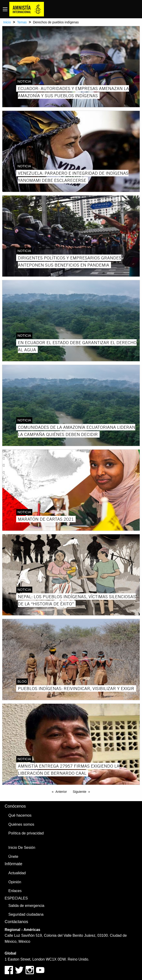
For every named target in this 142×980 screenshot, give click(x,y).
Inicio (7, 22)
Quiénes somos (21, 824)
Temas (22, 22)
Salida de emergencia (26, 906)
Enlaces (15, 891)
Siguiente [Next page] (79, 792)
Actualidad (17, 873)
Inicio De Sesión (22, 848)
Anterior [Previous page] (61, 792)
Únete (13, 857)
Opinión (15, 882)
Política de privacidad (26, 833)
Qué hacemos (20, 815)
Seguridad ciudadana (26, 914)
